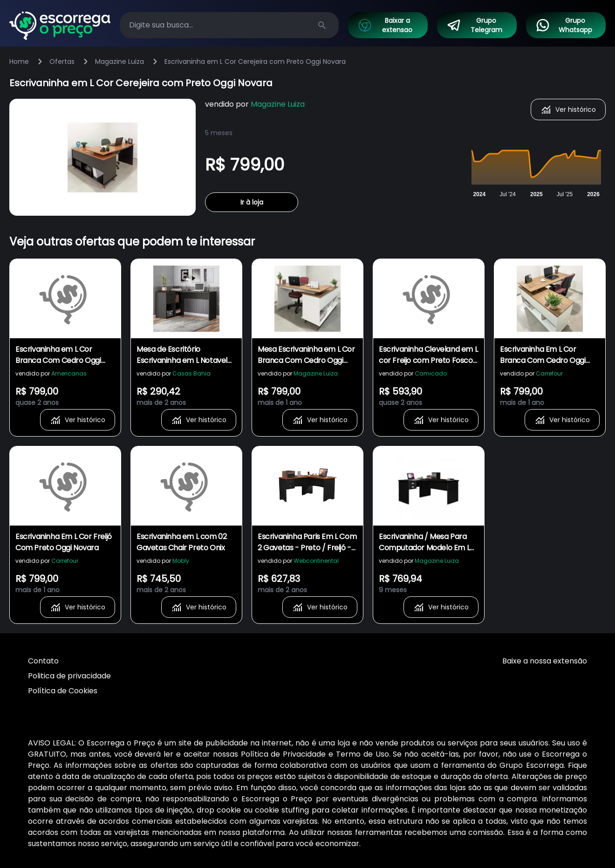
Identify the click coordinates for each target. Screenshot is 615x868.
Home (19, 62)
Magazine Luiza (120, 62)
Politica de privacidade (69, 676)
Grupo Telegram (474, 25)
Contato (43, 661)
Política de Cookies (63, 691)
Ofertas (62, 62)
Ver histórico (568, 109)
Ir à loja (252, 202)
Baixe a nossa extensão (545, 661)
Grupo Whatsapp (564, 25)
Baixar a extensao (385, 25)
